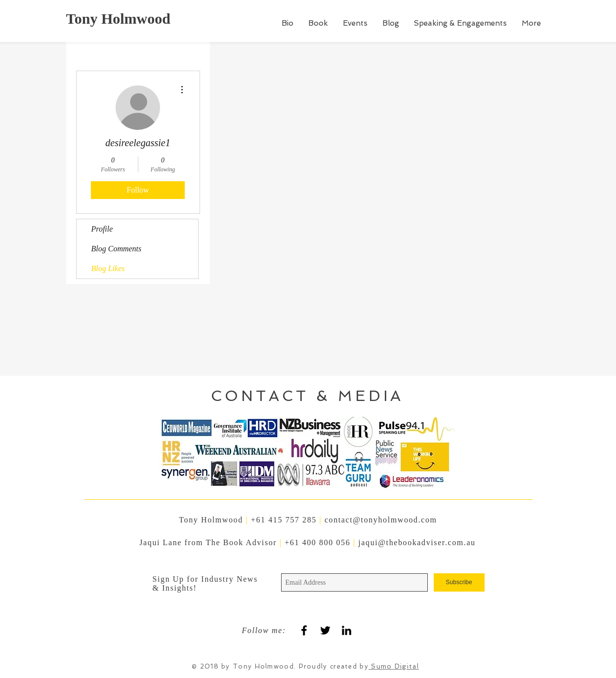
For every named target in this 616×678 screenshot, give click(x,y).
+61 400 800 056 (319, 542)
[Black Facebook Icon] (304, 630)
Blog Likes (108, 268)
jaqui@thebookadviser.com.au (417, 542)
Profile (102, 229)
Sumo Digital (394, 666)
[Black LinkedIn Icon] (347, 630)
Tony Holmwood (118, 19)
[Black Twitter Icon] (325, 630)
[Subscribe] (459, 582)
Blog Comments (117, 249)
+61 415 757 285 (284, 520)
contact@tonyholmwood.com (381, 520)
